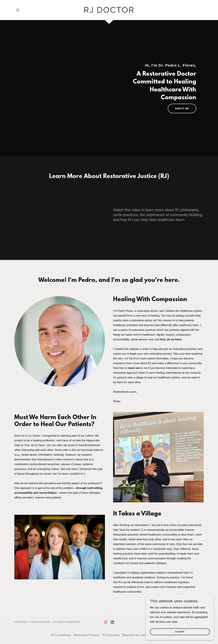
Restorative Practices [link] (87, 635)
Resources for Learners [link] (136, 635)
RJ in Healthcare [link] (61, 635)
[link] (109, 12)
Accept (180, 632)
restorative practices (144, 330)
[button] (18, 10)
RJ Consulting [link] (111, 635)
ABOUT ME (182, 108)
